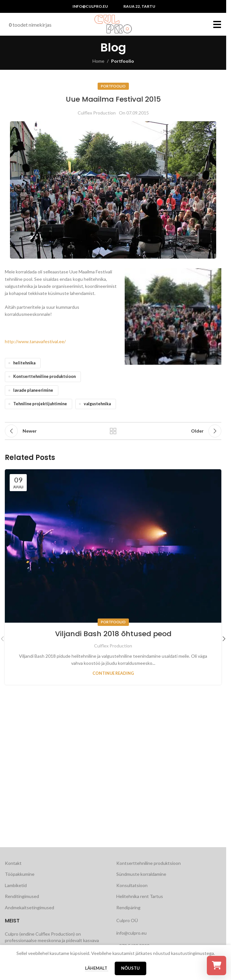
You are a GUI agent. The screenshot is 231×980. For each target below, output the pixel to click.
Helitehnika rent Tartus (140, 896)
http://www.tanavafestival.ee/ (35, 341)
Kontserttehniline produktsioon (44, 376)
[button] (224, 639)
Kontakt (13, 863)
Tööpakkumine (20, 874)
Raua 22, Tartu (139, 6)
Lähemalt (97, 968)
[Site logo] (113, 24)
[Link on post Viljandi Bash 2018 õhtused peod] (113, 546)
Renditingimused (22, 896)
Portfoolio (123, 61)
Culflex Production (97, 113)
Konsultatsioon (132, 885)
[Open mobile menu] (217, 24)
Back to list (113, 431)
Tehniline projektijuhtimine (40, 404)
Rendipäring (128, 907)
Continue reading (113, 673)
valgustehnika (97, 404)
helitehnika (24, 363)
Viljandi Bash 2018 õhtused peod (113, 634)
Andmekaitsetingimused (29, 907)
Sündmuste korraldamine (141, 874)
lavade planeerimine (33, 390)
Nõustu (130, 968)
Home (98, 61)
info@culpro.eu (90, 6)
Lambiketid (16, 885)
